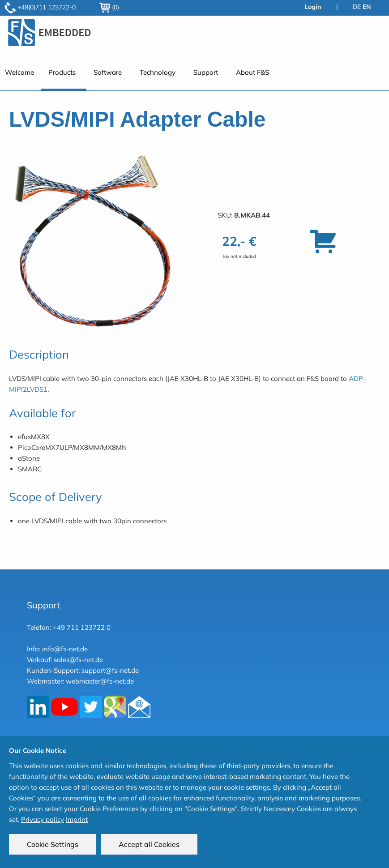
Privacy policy (43, 819)
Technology (158, 72)
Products (62, 72)
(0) (109, 7)
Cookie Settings (53, 844)
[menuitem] (64, 77)
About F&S (252, 72)
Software (108, 72)
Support (206, 72)
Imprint (77, 819)
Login (313, 7)
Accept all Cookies (149, 844)
